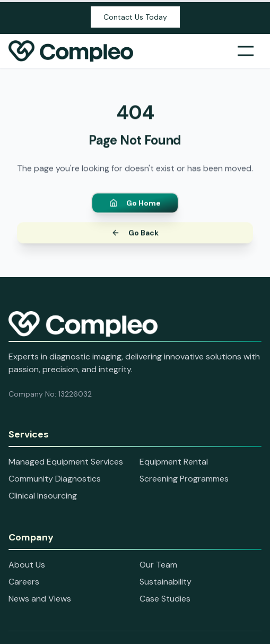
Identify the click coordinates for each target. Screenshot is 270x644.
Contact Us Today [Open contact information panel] (135, 17)
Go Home (135, 204)
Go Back (135, 234)
